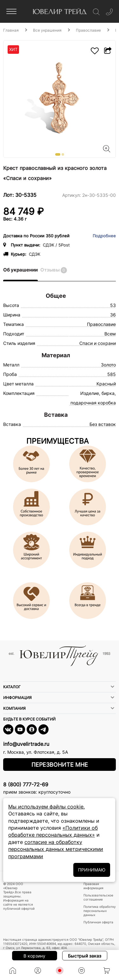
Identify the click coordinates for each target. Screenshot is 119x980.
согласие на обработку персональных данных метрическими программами (56, 849)
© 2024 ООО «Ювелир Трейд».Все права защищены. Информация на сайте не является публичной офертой (19, 896)
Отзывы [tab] (54, 270)
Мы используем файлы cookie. (46, 807)
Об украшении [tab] (20, 270)
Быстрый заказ (85, 956)
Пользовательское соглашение (98, 897)
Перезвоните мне (60, 765)
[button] (58, 154)
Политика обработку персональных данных (100, 911)
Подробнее (104, 236)
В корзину (34, 956)
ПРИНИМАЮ (92, 870)
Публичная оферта (98, 922)
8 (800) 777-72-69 (26, 784)
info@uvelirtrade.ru (26, 744)
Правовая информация (93, 886)
